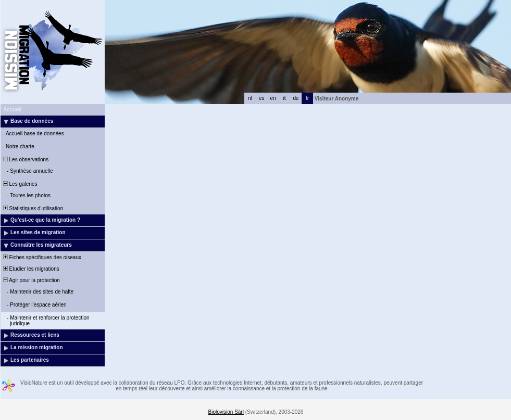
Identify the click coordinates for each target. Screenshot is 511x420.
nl (250, 98)
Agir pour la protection (31, 280)
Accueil (13, 110)
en (273, 98)
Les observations (25, 160)
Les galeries (19, 184)
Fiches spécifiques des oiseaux (41, 257)
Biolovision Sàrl (226, 412)
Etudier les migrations (30, 269)
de (296, 98)
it (285, 98)
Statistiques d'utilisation (32, 208)
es (262, 98)
